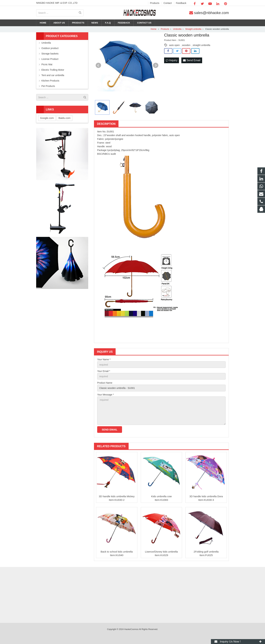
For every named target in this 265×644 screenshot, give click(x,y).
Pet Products (48, 86)
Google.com (47, 118)
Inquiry (172, 60)
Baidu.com (64, 118)
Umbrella (177, 29)
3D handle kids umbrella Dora (206, 496)
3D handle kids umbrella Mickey (117, 496)
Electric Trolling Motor (53, 70)
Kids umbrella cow (161, 496)
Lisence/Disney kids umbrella (161, 552)
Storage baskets (50, 54)
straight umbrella (201, 45)
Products (165, 29)
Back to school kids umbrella (117, 552)
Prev (98, 65)
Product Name (105, 383)
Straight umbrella (193, 29)
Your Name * (104, 359)
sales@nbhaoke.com (211, 13)
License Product (50, 59)
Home (154, 29)
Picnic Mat (47, 64)
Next (156, 65)
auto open (174, 45)
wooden (186, 45)
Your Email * (104, 371)
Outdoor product (50, 48)
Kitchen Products (50, 81)
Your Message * (105, 395)
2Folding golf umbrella (206, 552)
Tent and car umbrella (53, 75)
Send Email (192, 60)
